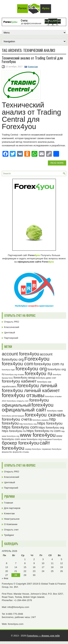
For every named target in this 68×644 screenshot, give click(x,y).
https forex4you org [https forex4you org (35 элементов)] (51, 427)
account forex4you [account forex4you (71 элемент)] (20, 354)
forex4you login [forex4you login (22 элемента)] (8, 370)
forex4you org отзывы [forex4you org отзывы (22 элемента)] (15, 374)
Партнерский (11, 338)
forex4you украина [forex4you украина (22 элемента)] (41, 420)
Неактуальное (12, 519)
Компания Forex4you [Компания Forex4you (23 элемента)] (52, 439)
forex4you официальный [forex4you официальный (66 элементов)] (25, 402)
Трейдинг (9, 535)
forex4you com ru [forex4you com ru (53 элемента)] (49, 364)
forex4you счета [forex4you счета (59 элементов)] (17, 419)
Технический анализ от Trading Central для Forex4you (32, 60)
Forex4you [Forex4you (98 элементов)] (37, 359)
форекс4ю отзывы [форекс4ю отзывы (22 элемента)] (21, 452)
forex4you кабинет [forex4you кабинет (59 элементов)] (19, 381)
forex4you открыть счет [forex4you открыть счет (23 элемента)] (18, 401)
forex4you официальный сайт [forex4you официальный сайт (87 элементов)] (28, 407)
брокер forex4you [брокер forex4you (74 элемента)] (20, 443)
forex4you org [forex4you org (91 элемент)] (31, 369)
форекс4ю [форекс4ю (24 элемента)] (7, 452)
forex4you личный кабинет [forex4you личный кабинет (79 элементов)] (31, 390)
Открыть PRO (12, 322)
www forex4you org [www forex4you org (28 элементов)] (31, 439)
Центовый (10, 333)
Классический (12, 327)
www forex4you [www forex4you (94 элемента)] (38, 435)
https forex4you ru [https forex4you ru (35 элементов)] (14, 431)
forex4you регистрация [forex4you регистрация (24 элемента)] (13, 416)
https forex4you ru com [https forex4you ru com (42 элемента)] (44, 431)
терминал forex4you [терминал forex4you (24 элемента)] (51, 449)
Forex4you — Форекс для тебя (43, 636)
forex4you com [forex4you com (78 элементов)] (17, 364)
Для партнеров (12, 508)
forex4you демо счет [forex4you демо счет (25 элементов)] (46, 378)
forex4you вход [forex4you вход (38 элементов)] (24, 378)
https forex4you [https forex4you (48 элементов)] (50, 423)
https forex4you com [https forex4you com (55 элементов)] (20, 427)
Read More (57, 163)
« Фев (5, 578)
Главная (8, 503)
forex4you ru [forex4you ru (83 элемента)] (38, 374)
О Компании (11, 524)
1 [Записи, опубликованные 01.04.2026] (25, 559)
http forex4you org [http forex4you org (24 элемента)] (28, 424)
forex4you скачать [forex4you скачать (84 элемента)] (45, 415)
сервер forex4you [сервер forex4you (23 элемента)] (33, 449)
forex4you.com (16, 624)
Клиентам (33, 67)
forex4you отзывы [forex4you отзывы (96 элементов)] (23, 395)
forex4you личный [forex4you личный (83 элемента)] (37, 386)
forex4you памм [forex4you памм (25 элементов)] (55, 411)
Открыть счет (11, 530)
